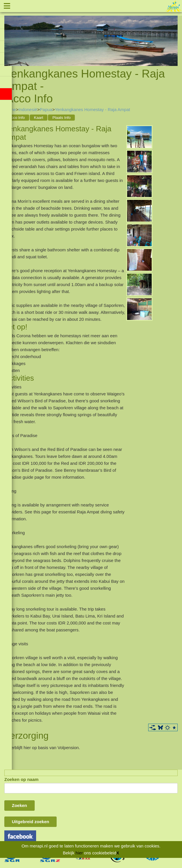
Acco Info (17, 118)
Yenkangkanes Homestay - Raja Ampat (92, 109)
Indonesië (28, 109)
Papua (46, 109)
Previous (9, 35)
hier (79, 853)
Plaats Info (61, 118)
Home (10, 109)
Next (173, 35)
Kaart (39, 118)
